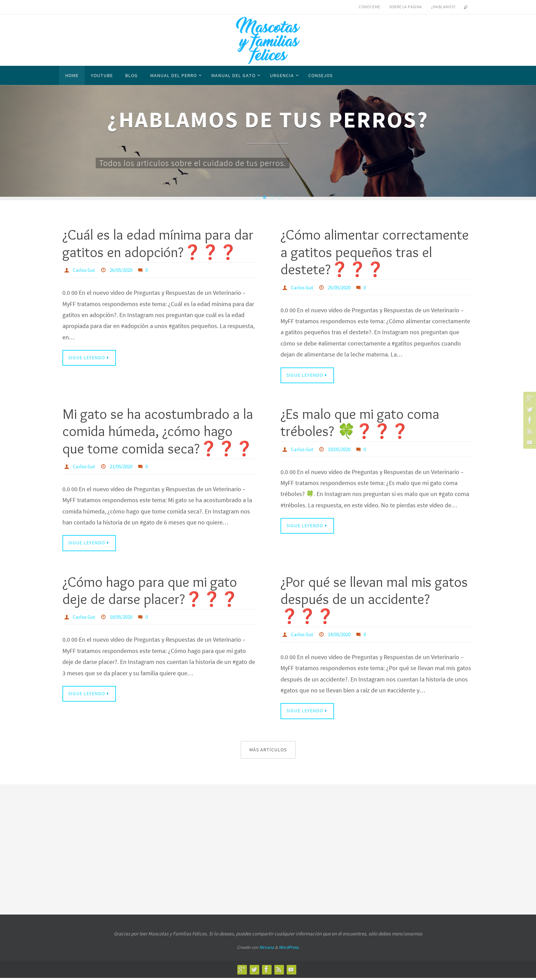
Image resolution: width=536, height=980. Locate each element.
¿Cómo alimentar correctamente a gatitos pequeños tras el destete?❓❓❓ (375, 252)
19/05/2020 (343, 449)
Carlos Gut (85, 270)
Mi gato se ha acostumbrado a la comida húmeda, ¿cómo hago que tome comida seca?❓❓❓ (158, 432)
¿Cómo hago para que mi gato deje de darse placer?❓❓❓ (150, 591)
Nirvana (267, 949)
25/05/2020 (343, 287)
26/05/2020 (124, 270)
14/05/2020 (343, 635)
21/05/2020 (124, 467)
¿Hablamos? (443, 7)
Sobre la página (406, 7)
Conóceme (369, 7)
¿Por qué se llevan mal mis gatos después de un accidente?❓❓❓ (374, 600)
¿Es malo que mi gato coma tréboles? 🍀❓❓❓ (360, 423)
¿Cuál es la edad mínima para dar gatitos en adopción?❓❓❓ (158, 243)
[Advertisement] (268, 849)
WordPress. (289, 949)
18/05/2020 (124, 618)
